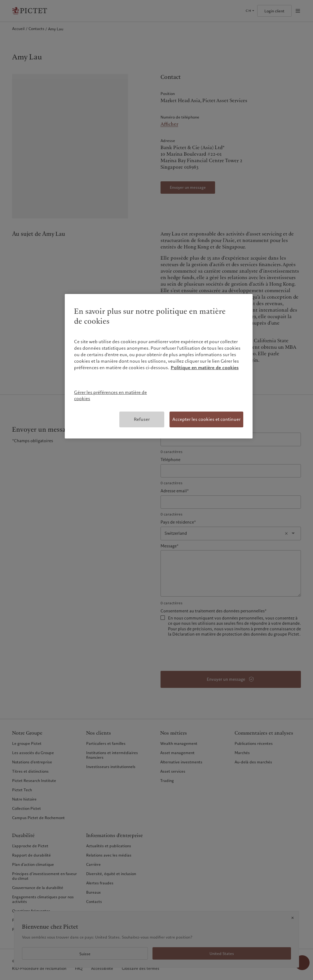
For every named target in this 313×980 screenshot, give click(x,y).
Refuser (142, 419)
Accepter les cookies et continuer (206, 419)
